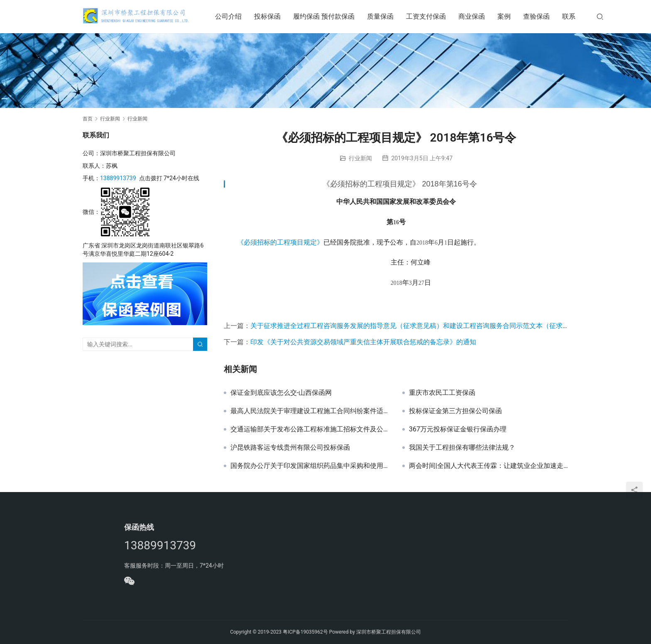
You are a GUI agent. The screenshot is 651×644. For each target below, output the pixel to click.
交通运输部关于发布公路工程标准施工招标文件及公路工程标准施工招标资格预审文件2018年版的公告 (310, 429)
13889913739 (118, 178)
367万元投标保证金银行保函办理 (458, 429)
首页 (88, 119)
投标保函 (273, 16)
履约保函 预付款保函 (330, 16)
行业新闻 (360, 158)
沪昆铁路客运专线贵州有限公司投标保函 (290, 448)
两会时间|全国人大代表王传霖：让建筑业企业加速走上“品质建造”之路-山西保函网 (489, 466)
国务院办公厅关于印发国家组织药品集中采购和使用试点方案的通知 (310, 466)
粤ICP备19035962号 (305, 632)
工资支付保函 (432, 16)
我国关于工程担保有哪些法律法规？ (462, 448)
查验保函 (542, 16)
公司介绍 (234, 16)
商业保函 (477, 16)
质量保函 (386, 16)
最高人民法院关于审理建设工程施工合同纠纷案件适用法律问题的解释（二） (310, 411)
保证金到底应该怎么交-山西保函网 (281, 393)
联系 (575, 16)
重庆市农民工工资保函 (442, 393)
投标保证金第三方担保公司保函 (455, 411)
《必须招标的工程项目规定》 (280, 242)
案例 (510, 16)
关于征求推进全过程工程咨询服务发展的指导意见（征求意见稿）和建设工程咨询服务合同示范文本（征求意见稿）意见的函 (433, 326)
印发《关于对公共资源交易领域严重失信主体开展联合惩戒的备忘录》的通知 (363, 342)
